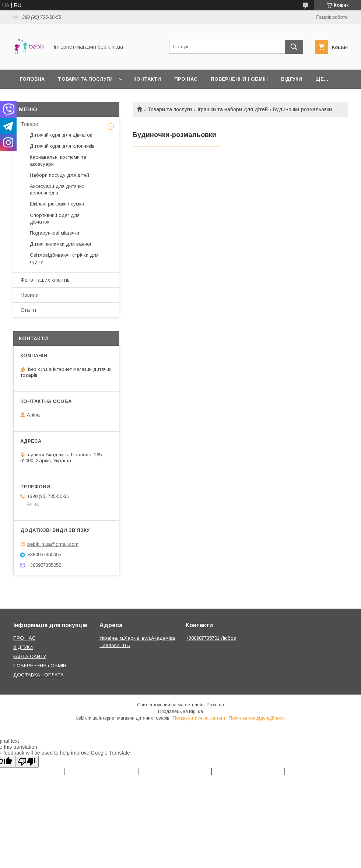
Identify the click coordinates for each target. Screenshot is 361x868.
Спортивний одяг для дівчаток (55, 219)
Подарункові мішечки (55, 233)
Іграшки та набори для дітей (233, 109)
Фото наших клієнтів (45, 280)
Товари (29, 124)
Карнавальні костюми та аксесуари (58, 160)
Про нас (186, 79)
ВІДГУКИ (23, 647)
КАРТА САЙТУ (30, 656)
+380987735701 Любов (211, 638)
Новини (30, 295)
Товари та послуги (170, 109)
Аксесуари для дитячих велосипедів (57, 189)
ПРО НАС (24, 638)
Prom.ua (215, 705)
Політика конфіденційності (257, 718)
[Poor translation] (27, 762)
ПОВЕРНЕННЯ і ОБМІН (40, 666)
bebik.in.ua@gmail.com (53, 544)
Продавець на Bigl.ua (180, 711)
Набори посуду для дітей (59, 175)
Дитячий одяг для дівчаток (61, 135)
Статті (28, 310)
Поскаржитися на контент (199, 718)
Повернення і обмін (239, 79)
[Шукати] (294, 47)
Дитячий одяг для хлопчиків (62, 146)
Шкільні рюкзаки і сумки (57, 204)
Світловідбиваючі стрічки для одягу (64, 258)
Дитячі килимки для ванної (61, 244)
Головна (32, 79)
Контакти (147, 79)
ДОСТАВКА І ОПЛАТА (38, 675)
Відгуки (292, 79)
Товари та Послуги (85, 79)
